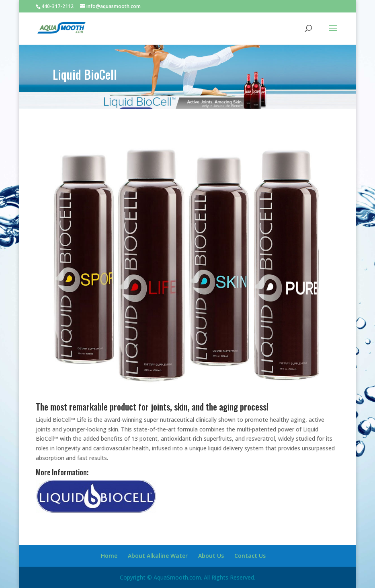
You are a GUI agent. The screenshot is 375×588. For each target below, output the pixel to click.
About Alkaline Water (158, 556)
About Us (211, 556)
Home (109, 556)
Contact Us (250, 556)
